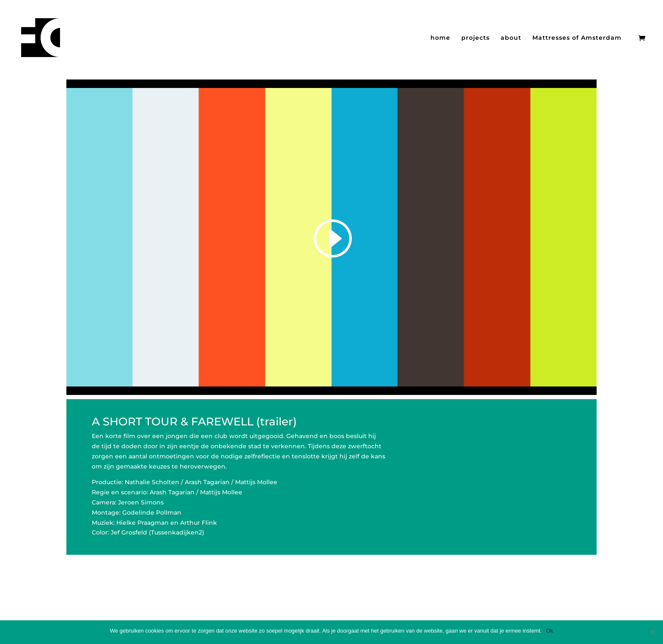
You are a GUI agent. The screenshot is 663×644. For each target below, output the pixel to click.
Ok (549, 631)
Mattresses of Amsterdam (577, 38)
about (511, 38)
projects (475, 38)
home (440, 38)
